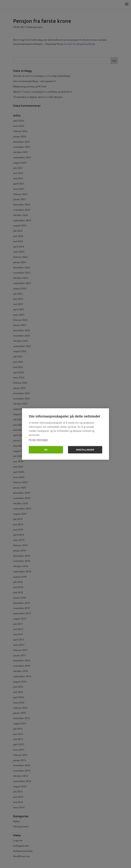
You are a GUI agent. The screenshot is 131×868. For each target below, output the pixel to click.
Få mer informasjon (38, 440)
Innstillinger (85, 450)
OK (46, 450)
